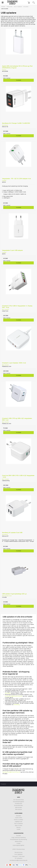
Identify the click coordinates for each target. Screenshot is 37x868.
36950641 (20, 854)
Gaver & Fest (18, 818)
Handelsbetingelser (18, 802)
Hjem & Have (18, 825)
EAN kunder (18, 807)
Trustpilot (3, 784)
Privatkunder (19, 804)
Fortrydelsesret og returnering (18, 839)
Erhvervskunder (18, 805)
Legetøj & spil (18, 821)
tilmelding (17, 705)
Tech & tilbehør (18, 823)
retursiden (8, 693)
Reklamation (18, 841)
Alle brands (18, 809)
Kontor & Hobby (18, 820)
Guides (19, 843)
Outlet (18, 829)
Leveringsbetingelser (18, 845)
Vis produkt (19, 80)
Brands (19, 827)
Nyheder (19, 816)
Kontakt (18, 836)
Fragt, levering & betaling (18, 837)
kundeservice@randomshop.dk (14, 696)
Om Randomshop (19, 800)
